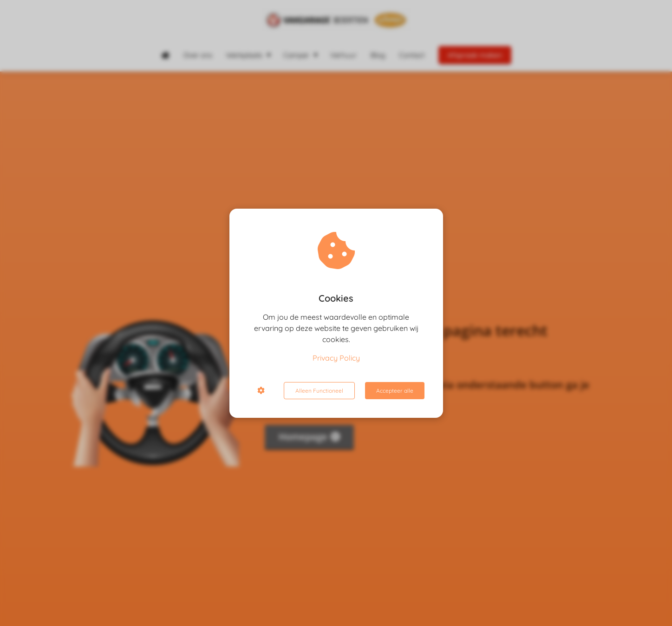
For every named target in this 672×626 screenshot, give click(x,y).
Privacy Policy (336, 358)
